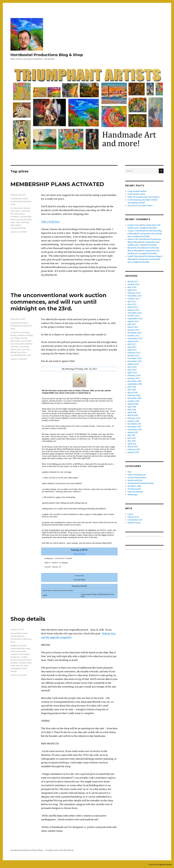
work (29, 355)
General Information (19, 199)
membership (26, 217)
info (12, 214)
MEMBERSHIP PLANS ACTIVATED (57, 184)
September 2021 (135, 339)
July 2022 (132, 324)
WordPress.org (134, 523)
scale (13, 666)
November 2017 (134, 427)
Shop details (28, 619)
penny (13, 349)
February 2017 (134, 450)
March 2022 (133, 327)
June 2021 (132, 347)
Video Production (135, 492)
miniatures (15, 657)
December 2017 (134, 424)
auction (16, 332)
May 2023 (132, 304)
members (15, 217)
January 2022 (133, 330)
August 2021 (133, 341)
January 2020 (134, 378)
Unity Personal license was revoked (143, 197)
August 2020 (133, 364)
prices (13, 219)
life (22, 344)
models (24, 657)
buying (13, 335)
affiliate (14, 646)
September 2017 (135, 430)
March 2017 (132, 447)
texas (24, 668)
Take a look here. (51, 222)
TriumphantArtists (18, 228)
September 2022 (135, 319)
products (28, 219)
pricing (20, 219)
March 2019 (133, 393)
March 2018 (133, 415)
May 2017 (132, 441)
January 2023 (133, 310)
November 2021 (134, 333)
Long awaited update (137, 191)
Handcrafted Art (18, 636)
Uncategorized (134, 489)
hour (13, 344)
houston (14, 654)
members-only (134, 486)
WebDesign (133, 495)
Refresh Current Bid (79, 554)
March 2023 (133, 307)
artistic (24, 646)
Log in (130, 514)
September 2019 (135, 384)
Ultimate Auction (165, 865)
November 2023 (135, 296)
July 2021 (132, 344)
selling (13, 352)
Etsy (129, 472)
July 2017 (131, 435)
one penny (24, 347)
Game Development (137, 475)
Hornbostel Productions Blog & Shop (47, 55)
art (12, 208)
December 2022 (135, 313)
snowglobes (16, 668)
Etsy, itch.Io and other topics (140, 206)
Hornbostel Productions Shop (141, 483)
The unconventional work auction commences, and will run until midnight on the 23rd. (58, 302)
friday (17, 338)
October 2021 (133, 336)
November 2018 (134, 398)
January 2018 (133, 421)
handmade (21, 651)
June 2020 (132, 367)
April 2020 (132, 373)
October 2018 (133, 401)
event (13, 651)
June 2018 (132, 407)
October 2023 (133, 299)
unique (14, 671)
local (21, 654)
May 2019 (132, 390)
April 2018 (132, 413)
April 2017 (132, 444)
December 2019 (134, 381)
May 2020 (132, 370)
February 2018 (134, 418)
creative (21, 335)
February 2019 (134, 395)
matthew (28, 344)
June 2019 (132, 387)
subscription (16, 225)
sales (13, 222)
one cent (14, 347)
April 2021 (132, 350)
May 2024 (132, 287)
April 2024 (132, 290)
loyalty (26, 654)
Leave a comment (19, 232)
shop (18, 222)
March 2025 (133, 282)
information (20, 214)
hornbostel (26, 341)
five (12, 338)
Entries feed (133, 517)
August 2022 (133, 321)
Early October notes (136, 194)
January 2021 (133, 356)
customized (16, 648)
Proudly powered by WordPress (60, 850)
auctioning (24, 332)
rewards (23, 663)
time (24, 352)
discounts (18, 208)
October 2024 (134, 284)
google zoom (133, 225)
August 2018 (133, 404)
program (14, 663)
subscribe (25, 222)
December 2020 (135, 358)
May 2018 (132, 410)
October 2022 (133, 316)
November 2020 (135, 361)
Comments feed (135, 520)
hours (18, 344)
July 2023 (132, 302)
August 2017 (133, 432)
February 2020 (134, 376)
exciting (29, 335)
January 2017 (133, 452)
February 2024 (134, 293)
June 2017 (132, 438)
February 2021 (134, 353)
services (20, 666)
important (26, 211)
